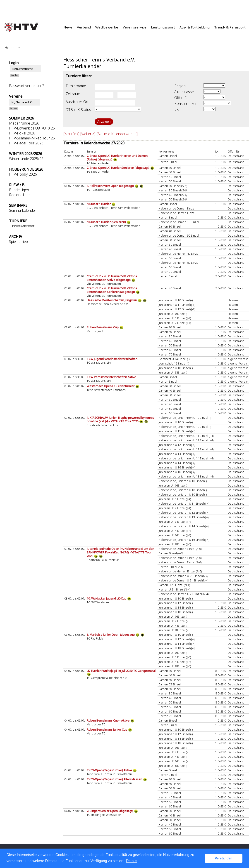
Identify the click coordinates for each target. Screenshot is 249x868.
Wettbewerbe (107, 27)
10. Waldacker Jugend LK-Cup (107, 598)
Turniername (76, 86)
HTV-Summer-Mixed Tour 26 (32, 138)
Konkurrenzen (186, 104)
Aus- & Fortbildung (195, 27)
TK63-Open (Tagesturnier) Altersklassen (115, 779)
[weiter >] (88, 134)
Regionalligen (20, 195)
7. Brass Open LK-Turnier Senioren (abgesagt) (118, 168)
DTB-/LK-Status (78, 110)
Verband (84, 27)
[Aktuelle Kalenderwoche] (117, 134)
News (68, 27)
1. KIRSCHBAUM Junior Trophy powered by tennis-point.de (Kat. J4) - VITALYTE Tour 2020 (121, 419)
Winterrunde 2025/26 (26, 159)
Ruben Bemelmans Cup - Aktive (108, 720)
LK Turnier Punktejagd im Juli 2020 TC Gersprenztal (121, 671)
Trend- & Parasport (230, 27)
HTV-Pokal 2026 (22, 133)
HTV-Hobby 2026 (23, 174)
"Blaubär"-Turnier (99, 204)
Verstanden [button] (224, 858)
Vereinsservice (135, 27)
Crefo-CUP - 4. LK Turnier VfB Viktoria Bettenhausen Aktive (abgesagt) (112, 278)
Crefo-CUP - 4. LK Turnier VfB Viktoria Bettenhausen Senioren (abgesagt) (112, 290)
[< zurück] (71, 134)
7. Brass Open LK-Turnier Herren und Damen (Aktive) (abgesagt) (117, 158)
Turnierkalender (22, 226)
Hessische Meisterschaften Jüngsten (112, 300)
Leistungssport (163, 27)
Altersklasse (184, 92)
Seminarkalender (23, 210)
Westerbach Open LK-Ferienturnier (111, 386)
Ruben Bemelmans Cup (103, 327)
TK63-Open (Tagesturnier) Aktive (110, 770)
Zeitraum (73, 94)
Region (180, 86)
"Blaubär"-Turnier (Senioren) (107, 222)
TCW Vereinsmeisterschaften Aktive (111, 377)
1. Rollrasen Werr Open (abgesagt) (111, 186)
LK (176, 109)
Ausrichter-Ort (77, 102)
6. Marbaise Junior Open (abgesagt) (111, 635)
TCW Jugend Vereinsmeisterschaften (112, 359)
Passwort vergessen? (26, 86)
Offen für (182, 98)
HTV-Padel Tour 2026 (26, 143)
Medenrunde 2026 (24, 123)
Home (10, 48)
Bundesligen (19, 190)
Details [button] (132, 861)
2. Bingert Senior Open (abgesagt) (110, 811)
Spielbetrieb (18, 242)
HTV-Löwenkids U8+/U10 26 (32, 128)
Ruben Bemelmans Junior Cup (107, 729)
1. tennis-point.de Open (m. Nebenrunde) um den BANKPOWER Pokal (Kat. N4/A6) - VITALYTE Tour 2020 (120, 552)
